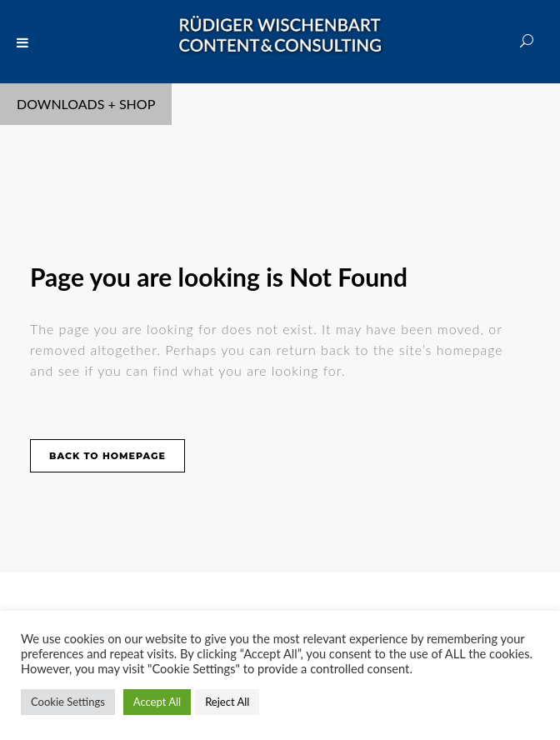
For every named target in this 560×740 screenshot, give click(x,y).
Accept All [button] (157, 702)
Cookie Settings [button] (68, 702)
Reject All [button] (227, 702)
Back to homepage (107, 456)
